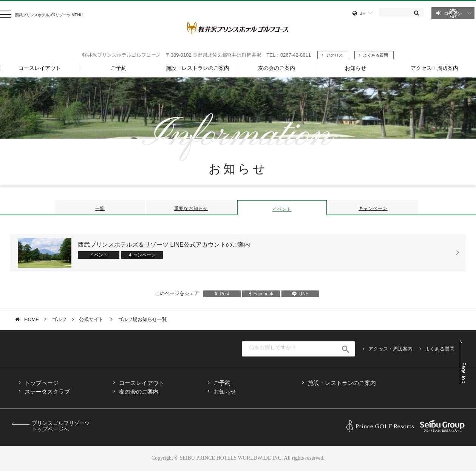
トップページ (42, 383)
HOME (32, 319)
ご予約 (222, 383)
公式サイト (92, 319)
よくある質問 (376, 55)
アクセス (334, 55)
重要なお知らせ (191, 208)
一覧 (100, 208)
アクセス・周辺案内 (390, 349)
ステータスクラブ (47, 391)
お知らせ (225, 391)
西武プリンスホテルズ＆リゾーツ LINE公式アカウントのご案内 (164, 245)
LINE (300, 294)
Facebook (261, 294)
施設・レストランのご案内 (342, 383)
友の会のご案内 (139, 391)
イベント (282, 209)
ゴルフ (59, 319)
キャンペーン (373, 208)
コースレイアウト (142, 383)
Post (222, 294)
